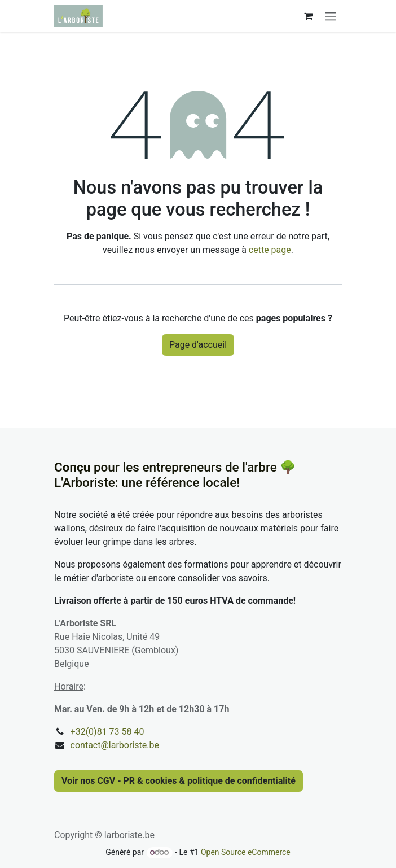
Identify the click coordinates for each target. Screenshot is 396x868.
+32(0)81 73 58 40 (107, 732)
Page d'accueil (198, 345)
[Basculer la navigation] (331, 16)
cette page (270, 250)
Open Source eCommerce (246, 852)
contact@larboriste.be (115, 745)
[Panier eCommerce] (308, 16)
